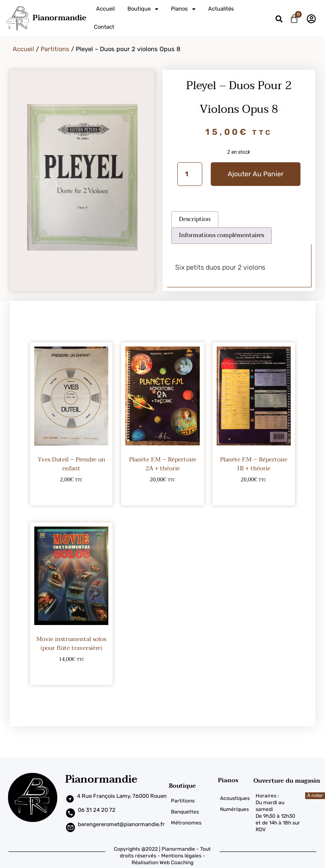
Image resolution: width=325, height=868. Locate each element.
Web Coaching (176, 863)
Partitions (55, 49)
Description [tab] (195, 219)
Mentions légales (181, 856)
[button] (279, 19)
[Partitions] (193, 801)
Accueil (105, 9)
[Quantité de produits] (190, 174)
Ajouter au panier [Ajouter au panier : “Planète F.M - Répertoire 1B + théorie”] (254, 493)
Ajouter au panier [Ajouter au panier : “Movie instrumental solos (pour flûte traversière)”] (71, 673)
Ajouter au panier (256, 174)
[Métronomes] (193, 823)
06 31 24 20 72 (97, 810)
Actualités (221, 9)
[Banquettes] (193, 812)
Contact (104, 27)
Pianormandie (59, 18)
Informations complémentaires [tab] (222, 235)
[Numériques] (236, 809)
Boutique (143, 9)
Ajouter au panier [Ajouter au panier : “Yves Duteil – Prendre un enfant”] (71, 493)
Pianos (183, 9)
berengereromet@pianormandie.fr (121, 824)
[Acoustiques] (236, 798)
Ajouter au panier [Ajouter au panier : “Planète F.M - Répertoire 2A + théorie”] (163, 493)
